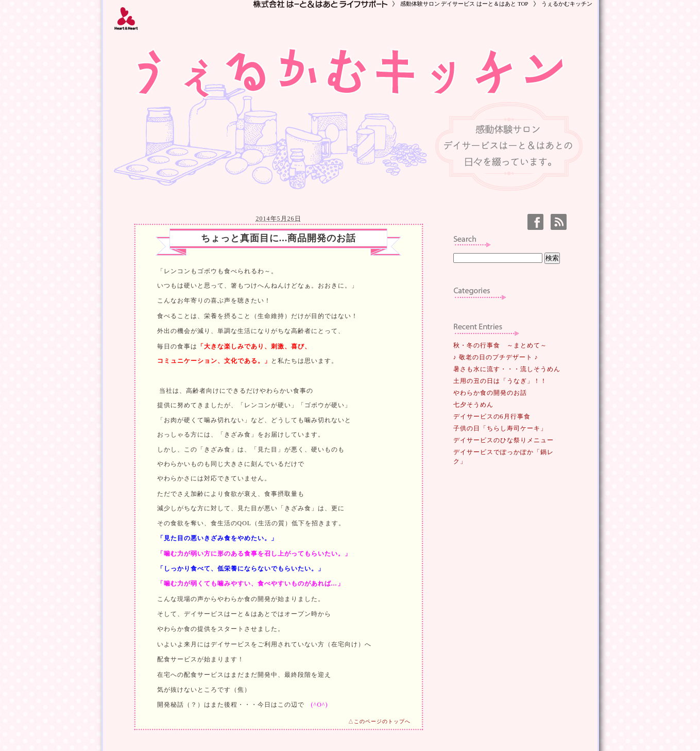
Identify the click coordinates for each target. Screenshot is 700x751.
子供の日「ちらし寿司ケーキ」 (500, 428)
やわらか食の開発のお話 (490, 393)
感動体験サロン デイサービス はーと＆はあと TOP (464, 4)
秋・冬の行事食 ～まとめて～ (500, 345)
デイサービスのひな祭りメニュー (503, 440)
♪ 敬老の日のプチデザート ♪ (496, 357)
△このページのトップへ (379, 721)
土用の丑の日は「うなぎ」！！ (500, 381)
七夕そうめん (473, 405)
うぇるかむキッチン (567, 4)
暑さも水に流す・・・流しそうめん (507, 369)
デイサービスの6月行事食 (492, 416)
